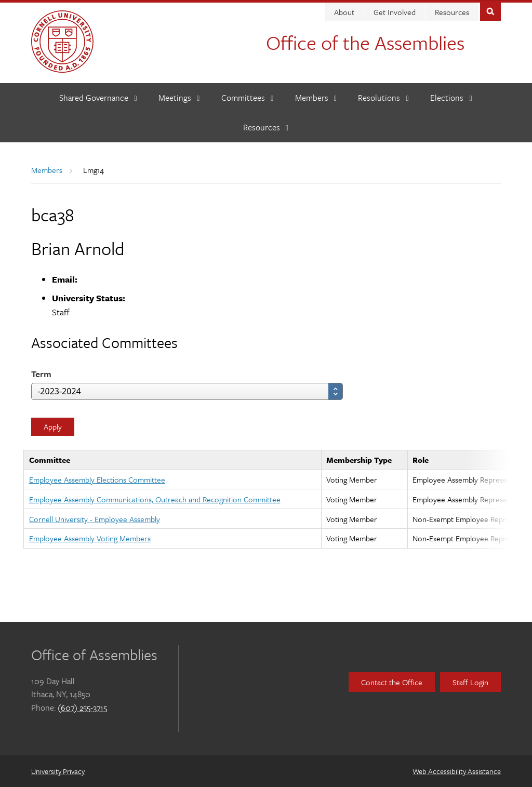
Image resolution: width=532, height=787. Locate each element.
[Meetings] (179, 97)
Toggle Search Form (490, 10)
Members (47, 169)
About (344, 11)
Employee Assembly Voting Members (90, 538)
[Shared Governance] (98, 97)
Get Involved (395, 11)
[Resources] (266, 127)
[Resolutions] (383, 97)
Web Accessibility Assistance (457, 771)
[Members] (316, 97)
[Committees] (248, 97)
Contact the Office (392, 681)
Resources (452, 11)
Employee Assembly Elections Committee (97, 479)
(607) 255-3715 (82, 706)
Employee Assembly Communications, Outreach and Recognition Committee (155, 499)
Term (41, 373)
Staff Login (470, 681)
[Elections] (451, 97)
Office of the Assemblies (365, 42)
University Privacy (58, 771)
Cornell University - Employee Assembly (95, 518)
